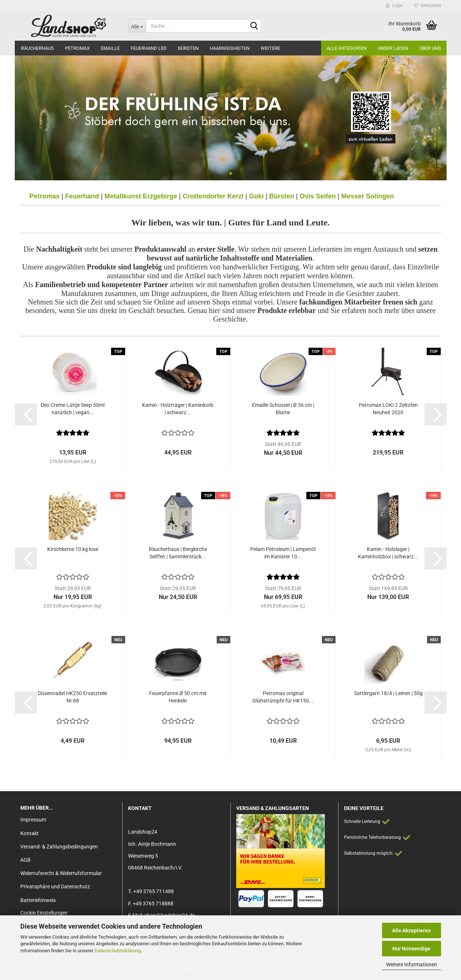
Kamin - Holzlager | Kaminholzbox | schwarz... (388, 553)
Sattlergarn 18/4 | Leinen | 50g (388, 693)
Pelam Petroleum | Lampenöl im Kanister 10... (283, 553)
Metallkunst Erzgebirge (141, 196)
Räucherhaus (37, 48)
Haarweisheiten (230, 48)
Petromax (77, 48)
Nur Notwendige (411, 949)
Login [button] (394, 6)
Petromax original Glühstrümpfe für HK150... (283, 697)
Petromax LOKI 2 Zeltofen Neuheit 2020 (388, 409)
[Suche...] (137, 26)
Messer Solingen (368, 196)
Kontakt (30, 833)
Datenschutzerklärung (118, 951)
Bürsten (188, 48)
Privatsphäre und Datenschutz (55, 887)
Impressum (33, 820)
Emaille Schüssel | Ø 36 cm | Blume (283, 409)
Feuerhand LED (149, 48)
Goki (256, 196)
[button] (26, 414)
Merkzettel (428, 6)
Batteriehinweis (38, 900)
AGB (25, 860)
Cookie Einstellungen (44, 913)
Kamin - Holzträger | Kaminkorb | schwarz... (178, 409)
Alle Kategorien (347, 48)
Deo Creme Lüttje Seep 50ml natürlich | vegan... (73, 409)
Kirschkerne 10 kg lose (73, 549)
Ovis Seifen (318, 196)
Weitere (270, 48)
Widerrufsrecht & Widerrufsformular (61, 873)
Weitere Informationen (412, 964)
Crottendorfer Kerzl (213, 196)
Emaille (110, 48)
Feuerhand (82, 196)
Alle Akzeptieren (411, 930)
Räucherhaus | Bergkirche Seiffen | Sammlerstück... (178, 553)
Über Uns (430, 48)
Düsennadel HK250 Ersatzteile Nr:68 (73, 697)
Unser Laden (393, 48)
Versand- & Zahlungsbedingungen (59, 847)
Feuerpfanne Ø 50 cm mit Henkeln (178, 697)
